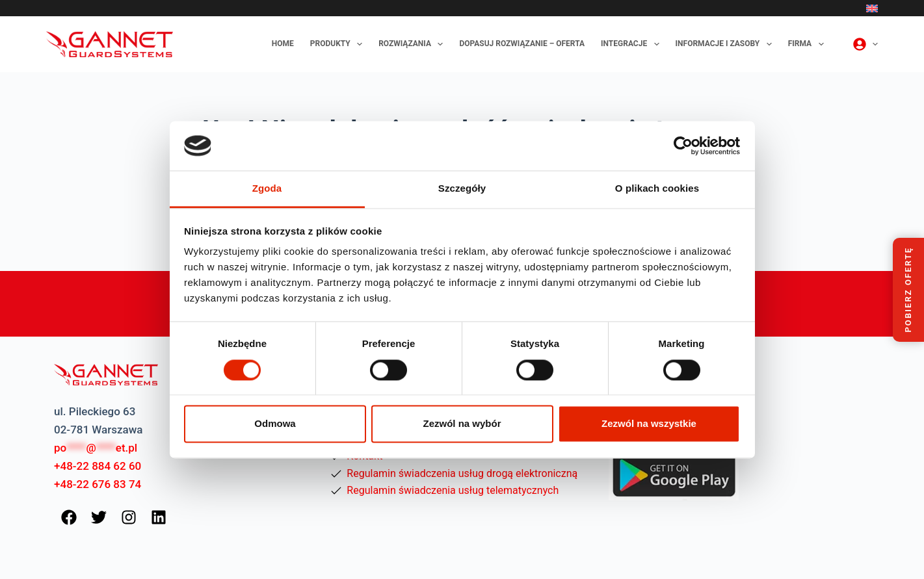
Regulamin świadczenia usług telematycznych (453, 490)
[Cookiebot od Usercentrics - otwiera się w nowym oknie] (683, 146)
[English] (872, 8)
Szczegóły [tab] (462, 189)
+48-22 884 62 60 (98, 466)
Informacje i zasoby (726, 44)
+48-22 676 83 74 (98, 484)
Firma (809, 44)
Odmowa (275, 424)
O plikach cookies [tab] (657, 189)
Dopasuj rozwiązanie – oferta (522, 44)
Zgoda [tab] (267, 189)
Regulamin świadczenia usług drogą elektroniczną (462, 473)
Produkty (339, 44)
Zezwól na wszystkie (649, 424)
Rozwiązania (413, 44)
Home (283, 44)
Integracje (633, 44)
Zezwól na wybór (462, 424)
